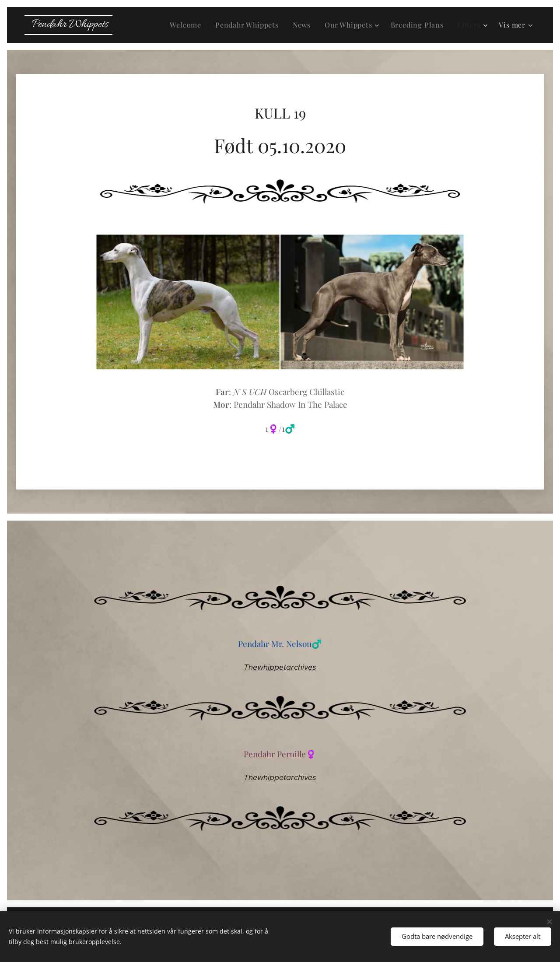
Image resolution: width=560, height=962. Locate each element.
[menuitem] (188, 25)
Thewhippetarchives (280, 667)
